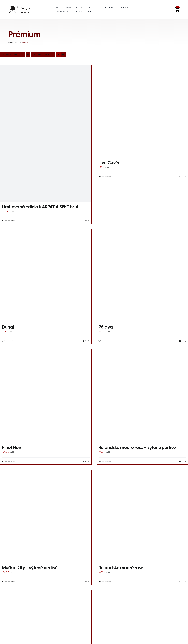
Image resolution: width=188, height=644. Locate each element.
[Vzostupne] (28, 55)
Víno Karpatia (14, 43)
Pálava (106, 327)
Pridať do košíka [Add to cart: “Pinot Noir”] (9, 461)
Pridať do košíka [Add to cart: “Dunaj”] (9, 341)
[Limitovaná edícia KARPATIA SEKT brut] (46, 133)
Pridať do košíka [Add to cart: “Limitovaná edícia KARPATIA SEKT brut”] (9, 221)
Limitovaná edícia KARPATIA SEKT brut (40, 207)
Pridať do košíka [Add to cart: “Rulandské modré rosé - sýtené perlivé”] (106, 461)
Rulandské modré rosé (121, 568)
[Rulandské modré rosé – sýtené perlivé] (142, 396)
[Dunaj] (46, 276)
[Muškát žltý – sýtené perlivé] (46, 516)
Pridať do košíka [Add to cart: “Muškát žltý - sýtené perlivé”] (9, 582)
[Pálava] (142, 276)
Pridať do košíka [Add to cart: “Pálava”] (106, 341)
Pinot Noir (12, 448)
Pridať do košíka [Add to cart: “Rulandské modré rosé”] (106, 582)
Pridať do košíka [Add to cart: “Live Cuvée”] (106, 177)
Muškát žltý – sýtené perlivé (30, 568)
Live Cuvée (110, 163)
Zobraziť (41, 55)
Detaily (87, 221)
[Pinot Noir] (46, 396)
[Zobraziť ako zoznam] (63, 55)
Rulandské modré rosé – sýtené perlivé (137, 448)
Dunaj (8, 327)
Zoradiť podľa (9, 55)
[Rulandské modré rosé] (142, 516)
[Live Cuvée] (142, 111)
